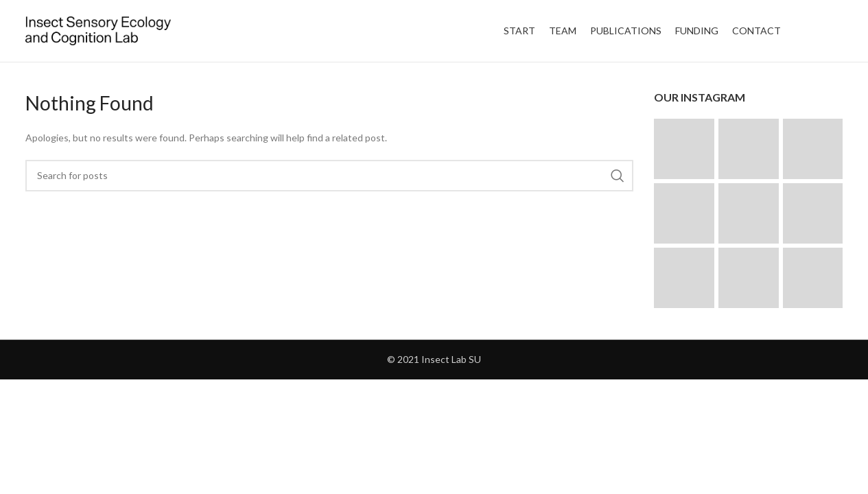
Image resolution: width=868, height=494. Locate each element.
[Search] (330, 176)
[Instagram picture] (684, 149)
